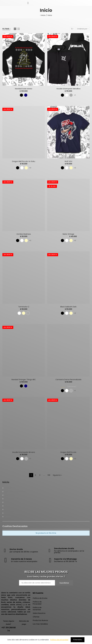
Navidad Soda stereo (24, 89)
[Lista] (19, 29)
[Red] (15, 29)
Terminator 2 (24, 307)
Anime (7, 506)
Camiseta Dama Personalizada (68, 380)
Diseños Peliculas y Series (15, 491)
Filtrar (6, 29)
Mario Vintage (68, 234)
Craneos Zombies (12, 499)
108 (49, 475)
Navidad (8, 517)
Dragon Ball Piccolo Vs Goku (24, 161)
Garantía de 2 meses (22, 559)
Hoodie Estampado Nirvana (24, 452)
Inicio (6, 482)
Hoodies (8, 509)
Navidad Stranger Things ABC (24, 380)
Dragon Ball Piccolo (68, 452)
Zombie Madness (24, 234)
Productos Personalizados (15, 513)
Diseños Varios (10, 502)
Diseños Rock (10, 488)
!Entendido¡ (78, 640)
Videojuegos (9, 495)
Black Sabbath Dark (68, 307)
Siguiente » (57, 475)
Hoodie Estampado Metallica (68, 89)
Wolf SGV (68, 161)
